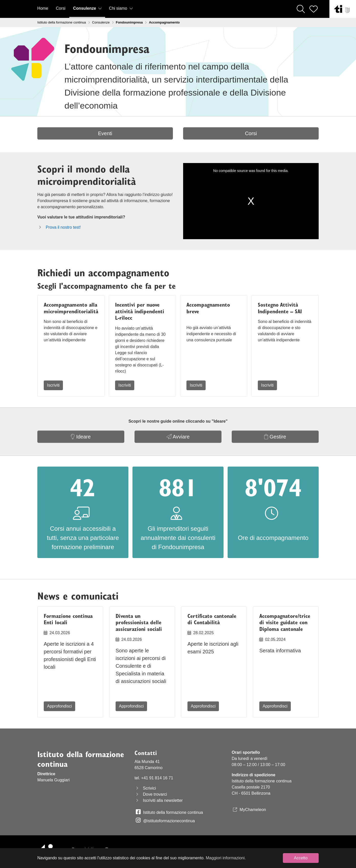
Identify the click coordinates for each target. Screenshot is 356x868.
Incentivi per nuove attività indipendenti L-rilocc (140, 311)
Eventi (105, 133)
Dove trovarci (155, 794)
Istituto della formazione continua (173, 812)
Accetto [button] (301, 858)
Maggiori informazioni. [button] (226, 858)
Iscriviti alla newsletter (163, 800)
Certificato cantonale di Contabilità (212, 619)
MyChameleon (253, 810)
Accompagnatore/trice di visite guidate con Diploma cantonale (285, 623)
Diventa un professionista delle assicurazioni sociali (139, 623)
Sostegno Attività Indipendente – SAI (280, 308)
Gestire (275, 437)
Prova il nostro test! (63, 227)
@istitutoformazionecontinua (169, 821)
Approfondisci (59, 706)
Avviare (178, 437)
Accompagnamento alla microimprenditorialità (71, 308)
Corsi (251, 133)
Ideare (81, 437)
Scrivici (149, 788)
